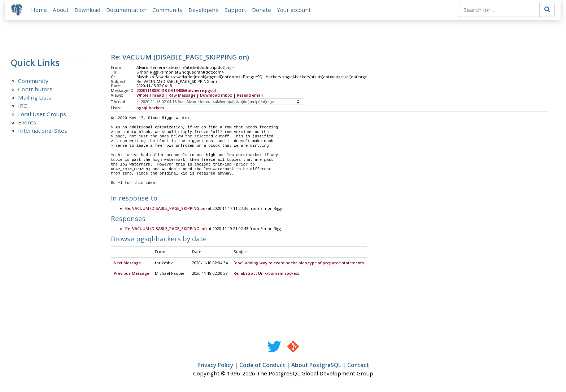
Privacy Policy (215, 365)
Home (39, 10)
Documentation (126, 10)
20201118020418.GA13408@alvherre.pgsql (176, 91)
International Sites (43, 131)
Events (27, 122)
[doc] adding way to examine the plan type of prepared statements (299, 263)
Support (235, 10)
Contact (358, 365)
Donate (262, 10)
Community (167, 10)
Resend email (250, 95)
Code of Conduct (262, 365)
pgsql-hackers (150, 108)
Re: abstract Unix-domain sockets (266, 274)
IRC (23, 106)
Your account (294, 10)
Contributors (35, 89)
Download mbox (216, 95)
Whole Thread (150, 95)
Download (87, 10)
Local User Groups (42, 114)
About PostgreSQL (316, 365)
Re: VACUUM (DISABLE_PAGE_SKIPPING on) (166, 209)
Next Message (127, 263)
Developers (204, 10)
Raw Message (182, 95)
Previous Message (131, 274)
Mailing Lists (35, 97)
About (61, 10)
